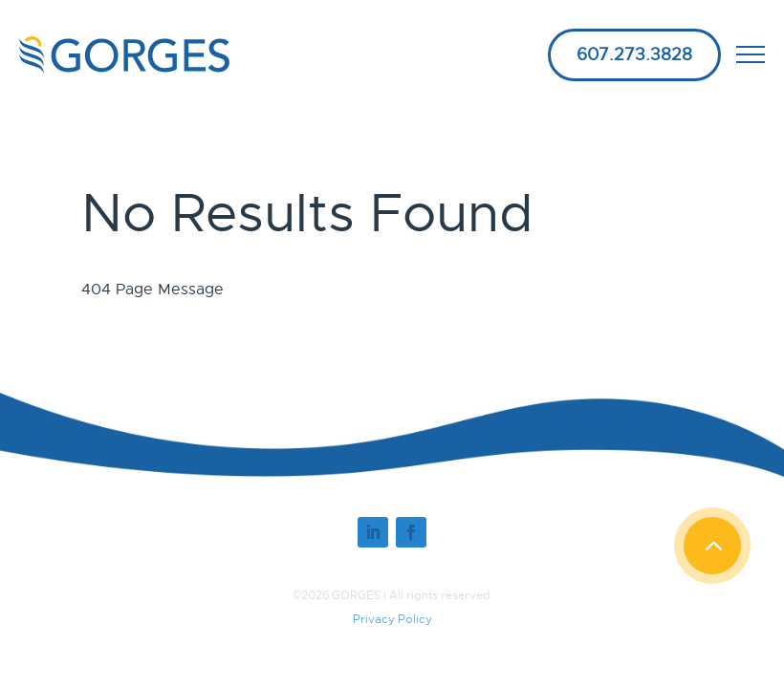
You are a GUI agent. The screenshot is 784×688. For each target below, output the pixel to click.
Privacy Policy (392, 619)
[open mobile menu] (751, 54)
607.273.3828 (634, 54)
